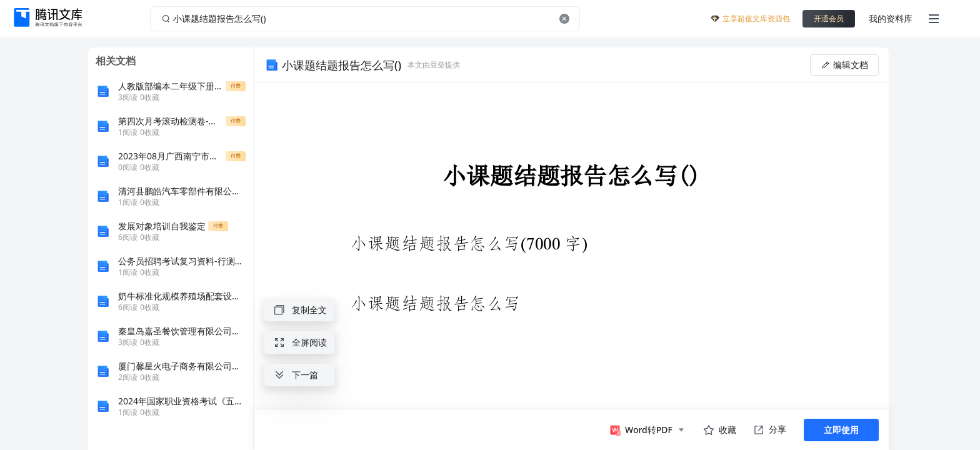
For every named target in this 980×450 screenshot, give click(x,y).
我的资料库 (891, 18)
